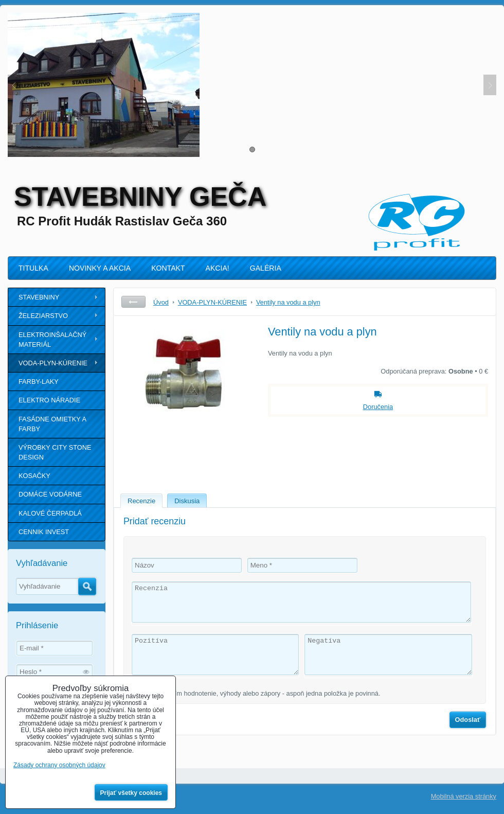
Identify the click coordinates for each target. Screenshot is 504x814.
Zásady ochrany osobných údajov (59, 765)
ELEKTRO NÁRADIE (49, 400)
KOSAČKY (34, 476)
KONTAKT (168, 268)
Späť (133, 302)
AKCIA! (218, 268)
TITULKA (33, 268)
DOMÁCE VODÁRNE (50, 494)
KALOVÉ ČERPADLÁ (50, 513)
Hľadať (87, 587)
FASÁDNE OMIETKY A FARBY (52, 424)
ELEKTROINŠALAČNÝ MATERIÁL (52, 340)
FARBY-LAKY (39, 382)
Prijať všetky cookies (131, 793)
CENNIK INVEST (44, 532)
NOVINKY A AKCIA (100, 268)
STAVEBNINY (39, 297)
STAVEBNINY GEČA (140, 197)
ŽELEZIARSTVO (43, 316)
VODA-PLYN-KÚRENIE (53, 363)
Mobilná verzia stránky (464, 796)
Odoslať (468, 720)
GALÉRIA (266, 268)
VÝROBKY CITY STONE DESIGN (55, 452)
